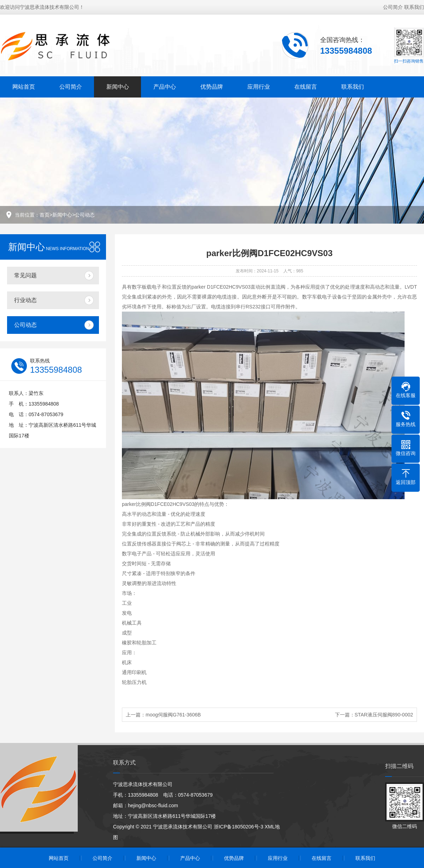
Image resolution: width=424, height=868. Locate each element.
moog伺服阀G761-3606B (173, 715)
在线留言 (306, 87)
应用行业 (259, 87)
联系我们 (414, 7)
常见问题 (25, 275)
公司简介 (393, 7)
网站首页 (24, 87)
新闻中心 (118, 87)
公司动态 (85, 215)
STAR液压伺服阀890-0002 (384, 715)
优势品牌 (212, 87)
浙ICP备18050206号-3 (238, 827)
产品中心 (165, 87)
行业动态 (25, 300)
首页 (45, 215)
